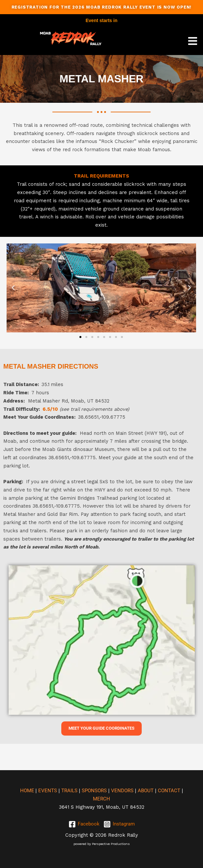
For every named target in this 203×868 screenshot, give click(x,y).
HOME (28, 791)
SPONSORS (94, 791)
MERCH (101, 799)
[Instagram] (119, 824)
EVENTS (48, 791)
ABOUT (146, 791)
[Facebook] (84, 824)
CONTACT (169, 791)
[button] (193, 41)
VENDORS (122, 791)
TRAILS (69, 791)
